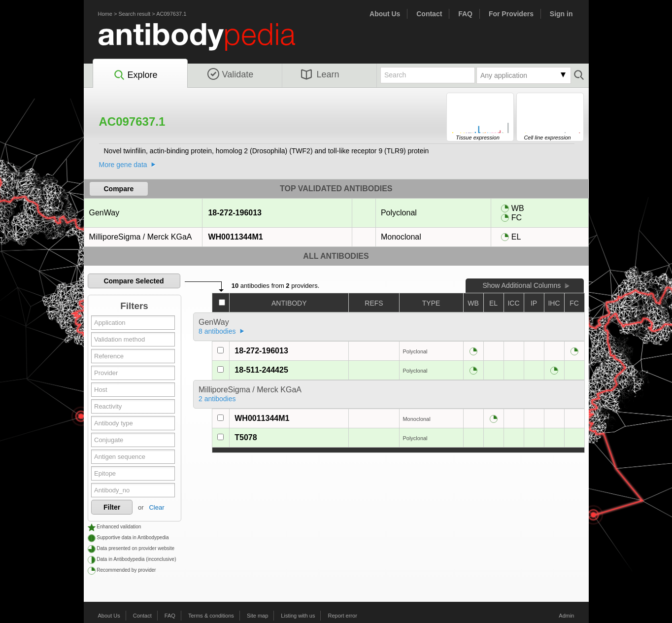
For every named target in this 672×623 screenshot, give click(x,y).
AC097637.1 (171, 14)
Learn (320, 74)
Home (105, 14)
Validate (231, 74)
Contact (429, 14)
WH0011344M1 (235, 237)
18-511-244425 (261, 370)
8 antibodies (217, 331)
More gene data (123, 165)
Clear (156, 507)
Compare (119, 189)
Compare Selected (134, 281)
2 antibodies (217, 399)
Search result (134, 14)
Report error (343, 616)
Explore (135, 75)
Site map (257, 616)
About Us (385, 14)
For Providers (511, 14)
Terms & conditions (211, 616)
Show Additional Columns (521, 285)
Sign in (561, 14)
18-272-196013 (235, 213)
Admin (566, 616)
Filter (112, 507)
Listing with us (298, 616)
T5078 (246, 437)
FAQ (465, 14)
